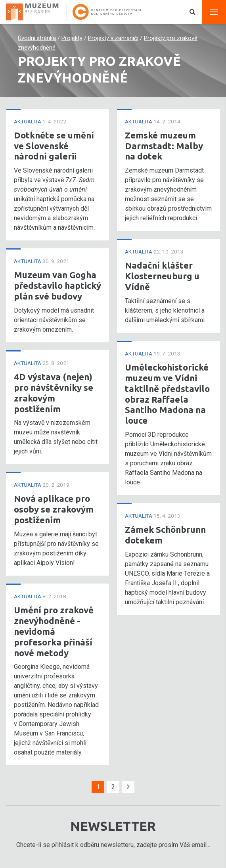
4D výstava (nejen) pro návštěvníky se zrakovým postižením (54, 393)
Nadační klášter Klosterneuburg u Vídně (162, 276)
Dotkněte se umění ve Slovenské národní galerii (54, 146)
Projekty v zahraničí (113, 38)
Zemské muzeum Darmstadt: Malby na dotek (164, 146)
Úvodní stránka (37, 38)
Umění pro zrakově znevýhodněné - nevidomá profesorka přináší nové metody (54, 631)
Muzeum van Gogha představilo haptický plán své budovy (57, 285)
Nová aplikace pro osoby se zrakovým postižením (54, 509)
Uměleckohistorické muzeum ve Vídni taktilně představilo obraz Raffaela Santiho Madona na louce (167, 394)
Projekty (72, 38)
